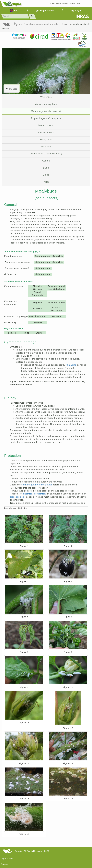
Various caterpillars (46, 104)
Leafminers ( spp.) (46, 154)
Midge (46, 175)
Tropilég (30, 24)
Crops (18, 24)
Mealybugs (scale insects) (46, 111)
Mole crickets (46, 125)
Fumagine (72, 365)
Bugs (46, 168)
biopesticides (17, 497)
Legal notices (7, 858)
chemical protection (34, 494)
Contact (5, 864)
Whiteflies (46, 97)
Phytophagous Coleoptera (46, 118)
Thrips (46, 182)
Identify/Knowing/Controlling (65, 4)
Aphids (46, 161)
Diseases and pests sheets (49, 24)
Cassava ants (46, 132)
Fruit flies (46, 147)
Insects (67, 24)
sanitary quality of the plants (37, 485)
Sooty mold (46, 139)
